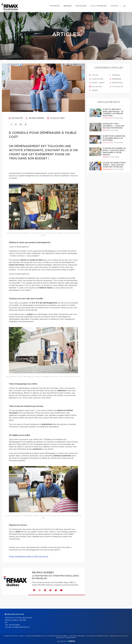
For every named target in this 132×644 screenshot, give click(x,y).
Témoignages (81, 6)
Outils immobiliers (99, 6)
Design (93, 90)
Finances (115, 75)
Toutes (94, 75)
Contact (114, 6)
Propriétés (55, 6)
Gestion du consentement (66, 638)
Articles (67, 6)
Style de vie (116, 87)
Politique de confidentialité (97, 636)
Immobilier (115, 79)
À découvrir (96, 79)
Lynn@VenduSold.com (21, 627)
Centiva (71, 641)
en (125, 6)
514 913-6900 (14, 625)
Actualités (16, 118)
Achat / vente (97, 83)
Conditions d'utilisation (118, 636)
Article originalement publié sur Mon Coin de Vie (29, 557)
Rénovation (116, 83)
